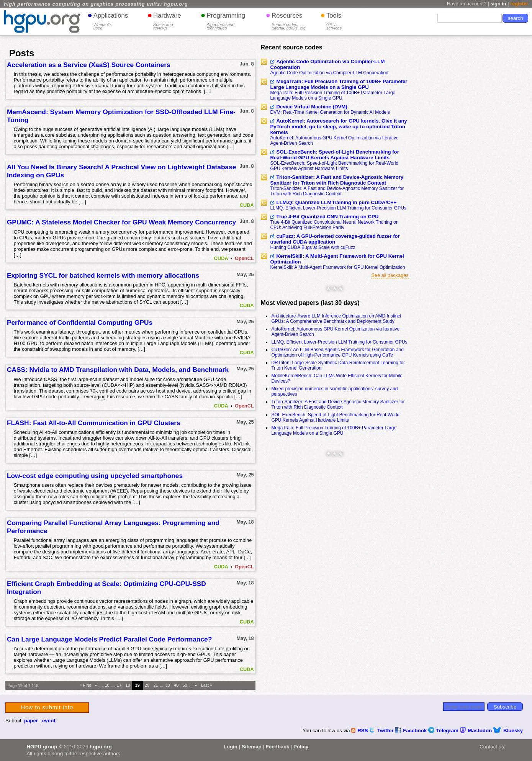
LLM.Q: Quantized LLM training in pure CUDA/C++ (337, 202)
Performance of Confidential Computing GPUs (80, 322)
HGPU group (42, 747)
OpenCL (244, 258)
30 (168, 685)
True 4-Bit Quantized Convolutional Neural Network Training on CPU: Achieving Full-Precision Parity (335, 225)
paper (31, 721)
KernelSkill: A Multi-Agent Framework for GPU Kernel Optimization (337, 259)
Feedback (278, 747)
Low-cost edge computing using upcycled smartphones (95, 476)
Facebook (412, 731)
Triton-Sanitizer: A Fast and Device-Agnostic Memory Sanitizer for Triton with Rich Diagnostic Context (337, 180)
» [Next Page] (196, 685)
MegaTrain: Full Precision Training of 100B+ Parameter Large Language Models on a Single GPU (339, 84)
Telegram (444, 731)
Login (231, 747)
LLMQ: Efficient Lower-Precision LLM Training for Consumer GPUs (338, 208)
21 (156, 685)
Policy (301, 747)
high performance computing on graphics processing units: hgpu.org (96, 4)
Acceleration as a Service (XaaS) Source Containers (89, 65)
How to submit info (47, 707)
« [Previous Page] (96, 685)
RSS (360, 731)
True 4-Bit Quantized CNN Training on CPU (328, 217)
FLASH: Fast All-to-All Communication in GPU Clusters (94, 423)
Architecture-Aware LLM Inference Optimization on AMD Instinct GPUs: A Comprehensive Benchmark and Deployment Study (336, 319)
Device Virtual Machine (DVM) (312, 107)
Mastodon (477, 731)
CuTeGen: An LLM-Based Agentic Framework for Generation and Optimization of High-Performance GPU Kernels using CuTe (337, 352)
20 (147, 685)
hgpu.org (101, 747)
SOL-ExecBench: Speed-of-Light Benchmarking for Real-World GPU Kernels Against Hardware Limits (335, 155)
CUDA (247, 205)
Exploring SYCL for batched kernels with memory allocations (103, 275)
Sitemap (252, 747)
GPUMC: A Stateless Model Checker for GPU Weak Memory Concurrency (121, 222)
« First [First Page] (85, 685)
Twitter (382, 731)
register (519, 4)
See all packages (390, 275)
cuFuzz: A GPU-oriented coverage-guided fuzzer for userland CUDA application (335, 239)
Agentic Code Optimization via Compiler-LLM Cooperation (328, 64)
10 (107, 685)
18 (128, 685)
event (49, 721)
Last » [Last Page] (207, 685)
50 (185, 685)
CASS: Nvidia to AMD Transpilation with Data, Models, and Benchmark (118, 370)
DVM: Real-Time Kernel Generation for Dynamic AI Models (330, 112)
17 (119, 685)
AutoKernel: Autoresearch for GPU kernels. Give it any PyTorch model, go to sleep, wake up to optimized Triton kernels (339, 127)
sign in (498, 4)
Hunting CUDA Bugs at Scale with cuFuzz (313, 247)
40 (176, 685)
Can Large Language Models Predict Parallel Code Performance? (109, 639)
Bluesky (508, 731)
